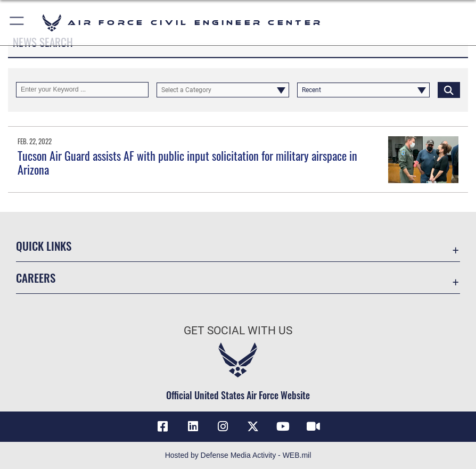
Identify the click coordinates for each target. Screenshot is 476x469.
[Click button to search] (449, 89)
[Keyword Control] (82, 89)
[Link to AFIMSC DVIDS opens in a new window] (313, 426)
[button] (17, 23)
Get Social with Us (238, 330)
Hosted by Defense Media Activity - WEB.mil (238, 455)
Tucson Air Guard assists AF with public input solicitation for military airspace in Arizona (187, 162)
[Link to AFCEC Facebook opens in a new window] (163, 426)
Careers (36, 278)
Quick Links (44, 246)
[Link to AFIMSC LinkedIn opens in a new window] (193, 426)
